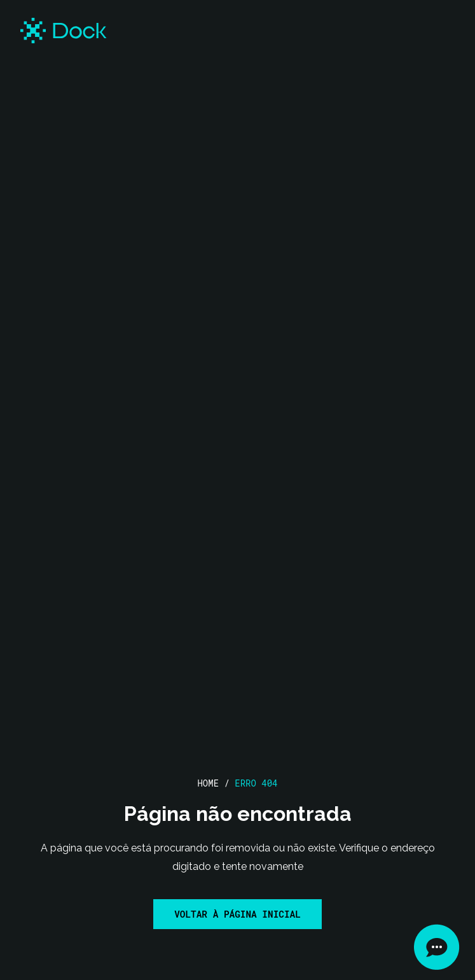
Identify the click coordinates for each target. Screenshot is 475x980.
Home (208, 783)
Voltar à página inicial (237, 914)
